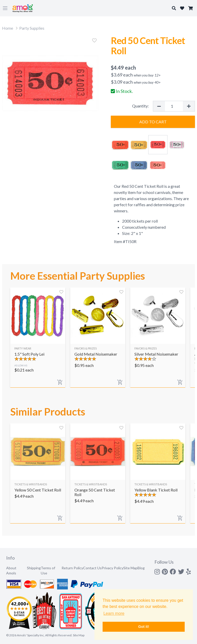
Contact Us (92, 568)
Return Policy (72, 568)
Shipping (34, 568)
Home (8, 28)
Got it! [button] (144, 627)
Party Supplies (32, 28)
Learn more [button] (114, 613)
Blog (141, 568)
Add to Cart (153, 122)
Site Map (130, 568)
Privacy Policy (112, 568)
